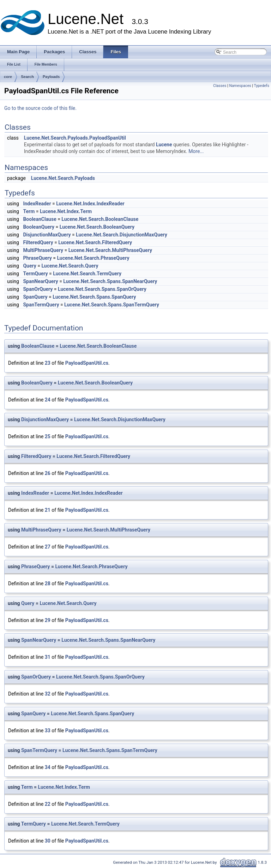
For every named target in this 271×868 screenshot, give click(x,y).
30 (48, 841)
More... (196, 151)
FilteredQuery (38, 242)
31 (48, 657)
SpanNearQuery (40, 281)
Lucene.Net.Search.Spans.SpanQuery (94, 297)
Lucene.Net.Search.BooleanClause (100, 219)
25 (48, 436)
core (8, 77)
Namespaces (240, 86)
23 (48, 363)
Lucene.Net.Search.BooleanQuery (97, 227)
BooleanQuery (39, 227)
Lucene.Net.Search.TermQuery (87, 274)
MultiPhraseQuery (43, 250)
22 (48, 804)
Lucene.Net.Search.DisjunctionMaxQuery (122, 235)
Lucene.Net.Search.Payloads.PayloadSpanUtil (75, 138)
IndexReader (37, 204)
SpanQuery (35, 297)
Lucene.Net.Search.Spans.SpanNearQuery (110, 281)
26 (48, 473)
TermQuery (35, 274)
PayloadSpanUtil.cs (87, 363)
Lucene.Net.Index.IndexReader (90, 204)
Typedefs (261, 86)
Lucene (164, 145)
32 (48, 694)
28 (48, 583)
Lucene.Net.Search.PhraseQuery (93, 258)
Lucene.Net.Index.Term (66, 211)
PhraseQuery (37, 258)
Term (29, 211)
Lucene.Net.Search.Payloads (63, 178)
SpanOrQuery (38, 289)
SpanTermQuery (41, 305)
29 (48, 620)
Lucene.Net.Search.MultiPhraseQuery (110, 250)
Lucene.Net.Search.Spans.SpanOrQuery (102, 289)
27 (48, 547)
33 (48, 731)
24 (48, 400)
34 (48, 767)
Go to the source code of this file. (40, 108)
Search (27, 77)
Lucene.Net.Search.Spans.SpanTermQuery (112, 305)
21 (48, 510)
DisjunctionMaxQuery (47, 235)
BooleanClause (40, 219)
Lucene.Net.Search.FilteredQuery (95, 242)
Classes (220, 86)
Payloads (51, 77)
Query (29, 266)
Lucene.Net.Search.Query (70, 266)
